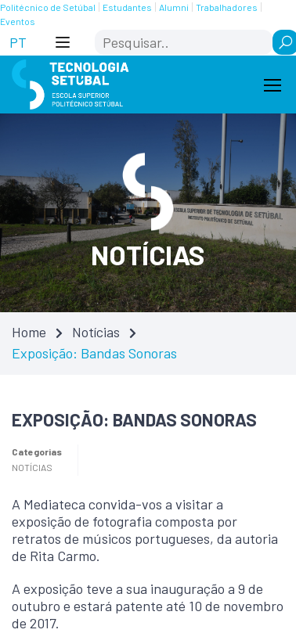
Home (29, 332)
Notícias (96, 332)
